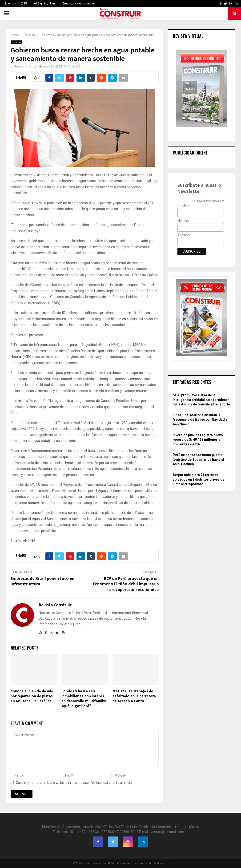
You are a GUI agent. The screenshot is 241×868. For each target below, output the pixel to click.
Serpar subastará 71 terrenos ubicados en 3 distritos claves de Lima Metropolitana (199, 479)
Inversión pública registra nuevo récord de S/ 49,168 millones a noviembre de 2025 (198, 440)
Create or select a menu (78, 4)
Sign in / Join (45, 4)
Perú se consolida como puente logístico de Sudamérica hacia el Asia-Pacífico (198, 459)
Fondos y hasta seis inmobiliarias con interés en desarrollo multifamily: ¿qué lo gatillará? (84, 699)
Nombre (183, 221)
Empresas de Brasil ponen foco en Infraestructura (42, 582)
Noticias (16, 42)
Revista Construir (26, 67)
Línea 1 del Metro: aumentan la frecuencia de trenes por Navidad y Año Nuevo (200, 420)
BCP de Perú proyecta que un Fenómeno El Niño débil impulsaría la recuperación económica (126, 584)
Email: (183, 206)
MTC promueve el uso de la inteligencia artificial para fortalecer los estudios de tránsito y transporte (201, 400)
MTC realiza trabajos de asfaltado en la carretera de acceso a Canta (134, 696)
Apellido (183, 235)
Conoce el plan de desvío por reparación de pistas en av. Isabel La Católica (32, 696)
